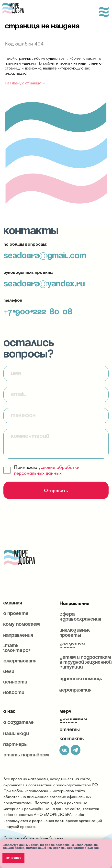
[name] (56, 374)
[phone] (56, 416)
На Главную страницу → (25, 83)
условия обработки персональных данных (47, 470)
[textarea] (56, 444)
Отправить (56, 490)
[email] (56, 395)
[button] (17, 648)
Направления (74, 603)
